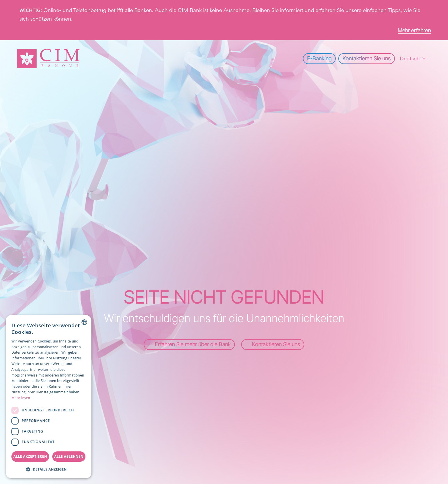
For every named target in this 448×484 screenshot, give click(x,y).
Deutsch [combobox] (410, 58)
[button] (49, 469)
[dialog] (49, 397)
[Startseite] (48, 59)
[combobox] (84, 322)
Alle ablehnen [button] (69, 456)
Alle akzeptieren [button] (30, 456)
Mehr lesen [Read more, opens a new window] (21, 398)
